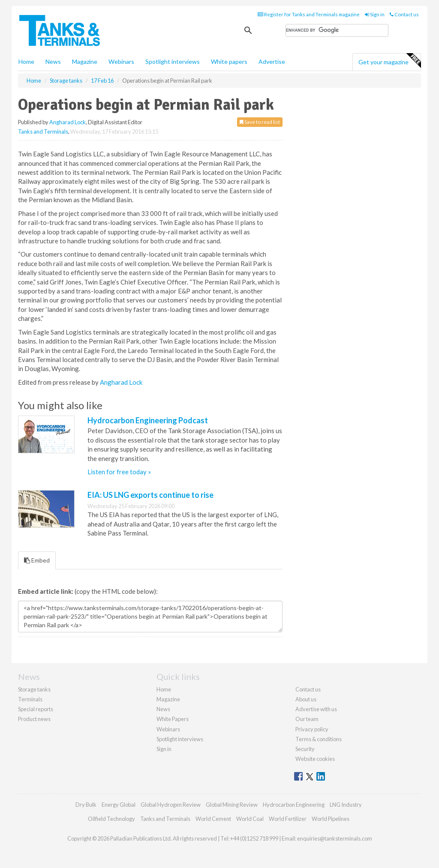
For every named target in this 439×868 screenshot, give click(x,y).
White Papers (173, 719)
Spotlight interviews (173, 61)
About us (306, 699)
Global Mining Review (232, 805)
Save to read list (260, 122)
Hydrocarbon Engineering (294, 805)
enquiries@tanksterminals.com (335, 838)
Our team (307, 719)
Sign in (375, 14)
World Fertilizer (288, 819)
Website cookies (315, 759)
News (163, 709)
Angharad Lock (68, 122)
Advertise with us (316, 709)
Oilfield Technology (111, 819)
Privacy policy (312, 729)
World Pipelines (331, 819)
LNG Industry (346, 805)
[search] (337, 30)
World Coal (250, 819)
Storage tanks (34, 689)
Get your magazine (389, 61)
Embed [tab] (37, 560)
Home (26, 61)
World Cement (213, 819)
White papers (229, 61)
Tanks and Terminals (43, 132)
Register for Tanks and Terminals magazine (309, 14)
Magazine (85, 61)
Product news (34, 719)
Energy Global (119, 805)
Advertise (272, 61)
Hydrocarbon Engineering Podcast (148, 420)
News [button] (53, 61)
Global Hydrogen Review (171, 805)
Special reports (36, 709)
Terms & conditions (319, 739)
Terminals (30, 699)
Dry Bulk (86, 805)
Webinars (121, 61)
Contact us (404, 14)
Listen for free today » (119, 472)
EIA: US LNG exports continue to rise (150, 495)
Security (305, 749)
